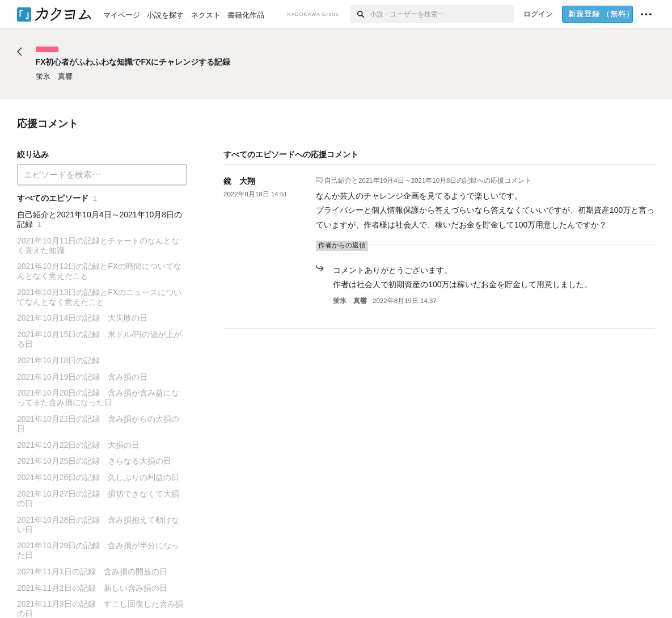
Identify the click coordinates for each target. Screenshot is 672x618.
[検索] (360, 14)
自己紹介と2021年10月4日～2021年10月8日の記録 (401, 180)
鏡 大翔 (239, 181)
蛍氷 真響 (350, 301)
